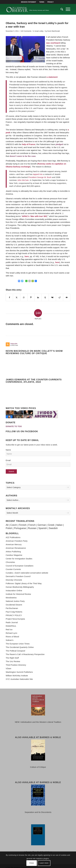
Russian (32, 525)
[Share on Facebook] (9, 298)
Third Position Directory (16, 661)
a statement (52, 77)
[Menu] (67, 9)
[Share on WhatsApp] (24, 298)
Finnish (23, 522)
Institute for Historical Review (18, 591)
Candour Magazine (14, 552)
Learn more (44, 863)
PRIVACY (51, 2)
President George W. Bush (40, 177)
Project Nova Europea (15, 615)
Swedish (53, 525)
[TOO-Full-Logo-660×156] (32, 9)
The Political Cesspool (15, 647)
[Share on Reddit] (60, 298)
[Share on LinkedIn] (38, 298)
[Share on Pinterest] (31, 298)
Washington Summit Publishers (19, 669)
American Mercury (14, 541)
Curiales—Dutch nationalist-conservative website (27, 569)
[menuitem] (29, 2)
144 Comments (26, 31)
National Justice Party (15, 598)
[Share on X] (17, 298)
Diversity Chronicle (14, 576)
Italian (59, 522)
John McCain (23, 180)
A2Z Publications (13, 534)
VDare (9, 665)
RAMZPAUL (11, 623)
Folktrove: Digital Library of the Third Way (24, 580)
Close (32, 863)
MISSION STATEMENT (29, 2)
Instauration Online (14, 587)
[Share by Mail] (67, 298)
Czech (14, 522)
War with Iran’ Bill (39, 216)
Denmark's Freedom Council (18, 573)
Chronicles (10, 559)
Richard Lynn (11, 630)
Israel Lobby (39, 31)
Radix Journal (12, 619)
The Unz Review (13, 658)
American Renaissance (16, 545)
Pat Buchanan (12, 605)
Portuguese (20, 525)
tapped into (38, 174)
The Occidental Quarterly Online (20, 644)
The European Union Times (18, 640)
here (27, 256)
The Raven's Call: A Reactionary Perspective (25, 651)
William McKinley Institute (17, 672)
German (42, 522)
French (32, 522)
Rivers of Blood (12, 633)
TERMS (42, 2)
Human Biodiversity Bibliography (20, 584)
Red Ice (9, 626)
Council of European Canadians (20, 562)
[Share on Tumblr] (45, 298)
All (7, 522)
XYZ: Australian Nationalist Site (19, 676)
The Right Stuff (12, 654)
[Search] (61, 9)
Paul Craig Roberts (14, 608)
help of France (29, 144)
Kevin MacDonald (53, 31)
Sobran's (10, 637)
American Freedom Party (17, 537)
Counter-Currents (13, 566)
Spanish (43, 525)
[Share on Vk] (52, 298)
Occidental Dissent (14, 601)
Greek (51, 522)
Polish (9, 525)
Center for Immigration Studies (19, 555)
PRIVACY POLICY (14, 612)
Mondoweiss (11, 594)
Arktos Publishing (13, 548)
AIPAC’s (26, 216)
